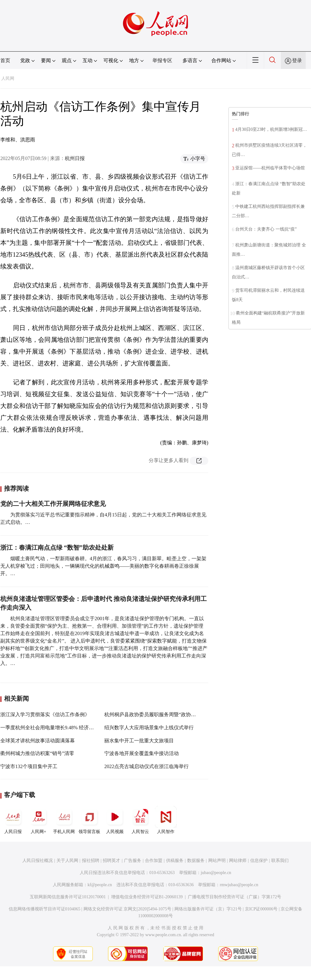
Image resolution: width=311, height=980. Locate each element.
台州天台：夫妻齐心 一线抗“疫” (266, 229)
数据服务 (196, 861)
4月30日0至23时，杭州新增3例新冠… (271, 129)
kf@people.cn (100, 885)
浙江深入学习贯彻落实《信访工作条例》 (45, 714)
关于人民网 (67, 861)
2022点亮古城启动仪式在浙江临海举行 (146, 766)
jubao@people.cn (216, 873)
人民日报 (13, 820)
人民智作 (166, 820)
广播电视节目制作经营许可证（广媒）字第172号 (234, 897)
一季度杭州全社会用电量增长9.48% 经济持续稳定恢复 (59, 728)
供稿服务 (175, 861)
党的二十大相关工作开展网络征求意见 (53, 504)
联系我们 (280, 861)
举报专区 (162, 60)
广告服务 (133, 861)
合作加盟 (154, 861)
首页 (5, 60)
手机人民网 (64, 820)
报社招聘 (91, 861)
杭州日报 (75, 158)
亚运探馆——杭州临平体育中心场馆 (270, 168)
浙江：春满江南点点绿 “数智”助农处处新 (57, 547)
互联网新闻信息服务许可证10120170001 (68, 897)
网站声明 (217, 861)
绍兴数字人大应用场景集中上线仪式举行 (149, 728)
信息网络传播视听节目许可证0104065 (45, 909)
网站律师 (238, 861)
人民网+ (38, 820)
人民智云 (140, 820)
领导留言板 (89, 820)
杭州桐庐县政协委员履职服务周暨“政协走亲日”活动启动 (166, 714)
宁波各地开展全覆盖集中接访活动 (142, 753)
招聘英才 (111, 861)
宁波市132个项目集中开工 (29, 766)
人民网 (8, 78)
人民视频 (115, 820)
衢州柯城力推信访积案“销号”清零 (37, 753)
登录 (297, 60)
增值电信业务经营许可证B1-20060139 (147, 897)
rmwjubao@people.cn (239, 885)
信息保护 (259, 861)
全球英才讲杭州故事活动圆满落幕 (38, 741)
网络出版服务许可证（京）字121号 (208, 909)
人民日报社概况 (38, 861)
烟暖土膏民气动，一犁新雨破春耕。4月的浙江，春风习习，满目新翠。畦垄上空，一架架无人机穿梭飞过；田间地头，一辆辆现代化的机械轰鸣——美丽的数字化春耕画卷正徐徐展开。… (103, 566)
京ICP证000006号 (261, 909)
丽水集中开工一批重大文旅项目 (139, 741)
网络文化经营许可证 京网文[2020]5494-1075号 (128, 909)
